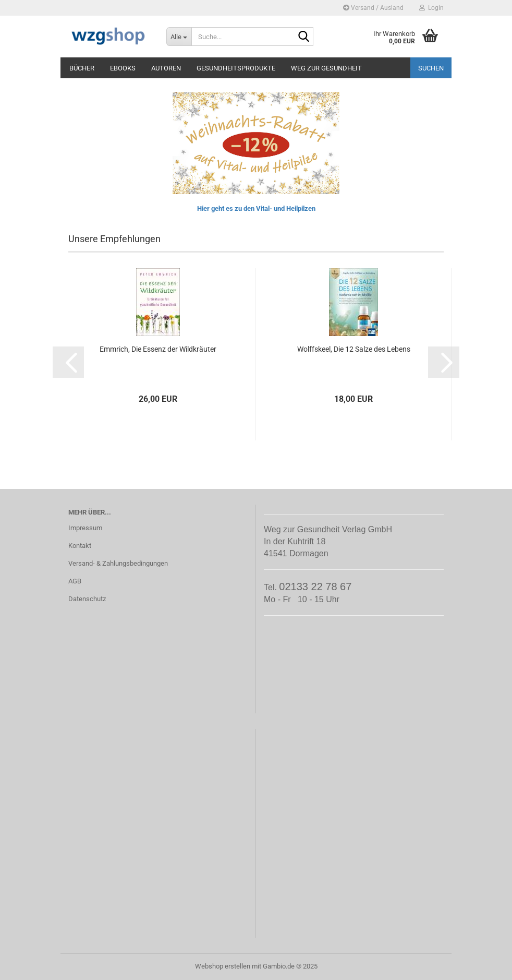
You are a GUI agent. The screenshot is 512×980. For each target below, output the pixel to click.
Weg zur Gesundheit (326, 68)
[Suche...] (179, 37)
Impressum (85, 528)
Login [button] (431, 8)
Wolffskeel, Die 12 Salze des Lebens (354, 349)
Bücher (82, 68)
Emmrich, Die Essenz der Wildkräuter (158, 349)
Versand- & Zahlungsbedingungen (118, 563)
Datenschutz (87, 599)
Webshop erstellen (223, 966)
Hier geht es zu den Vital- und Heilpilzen (256, 208)
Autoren (166, 68)
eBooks (123, 68)
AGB (75, 581)
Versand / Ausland (373, 8)
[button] (68, 362)
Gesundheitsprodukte (236, 68)
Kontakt (80, 546)
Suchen (431, 68)
